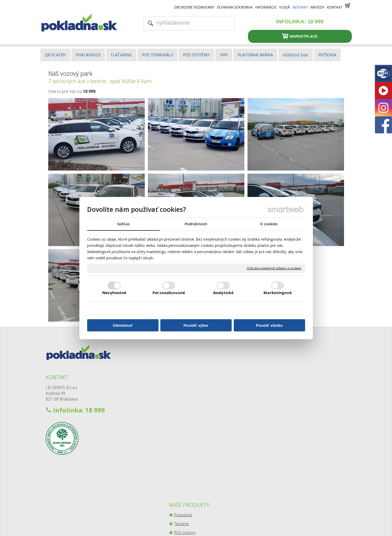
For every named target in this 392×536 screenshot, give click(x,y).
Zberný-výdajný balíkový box (198, 437)
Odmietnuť (123, 325)
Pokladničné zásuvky (192, 411)
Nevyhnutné (114, 293)
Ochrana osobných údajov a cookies (274, 268)
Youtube (288, 393)
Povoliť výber (196, 325)
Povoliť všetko (269, 325)
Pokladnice (184, 366)
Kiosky (180, 428)
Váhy (179, 419)
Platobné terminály (191, 393)
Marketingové (278, 293)
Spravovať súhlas (278, 523)
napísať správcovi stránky (184, 523)
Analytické (223, 293)
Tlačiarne (183, 375)
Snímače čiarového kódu (196, 402)
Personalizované (169, 293)
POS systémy (186, 384)
